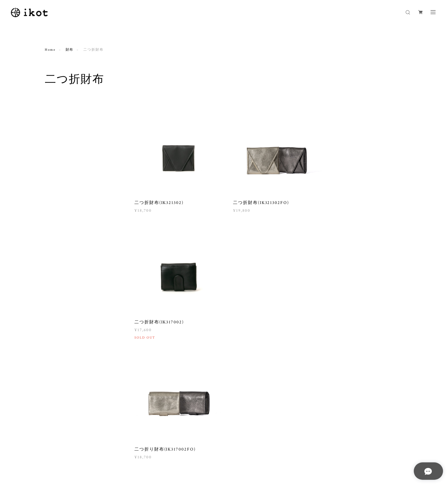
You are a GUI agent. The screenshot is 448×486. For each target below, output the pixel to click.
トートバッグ (61, 166)
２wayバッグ (60, 194)
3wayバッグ (59, 158)
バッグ (51, 116)
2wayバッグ (59, 150)
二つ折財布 (59, 237)
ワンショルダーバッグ (68, 142)
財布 (70, 50)
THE (54, 202)
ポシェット (59, 134)
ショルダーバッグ (64, 126)
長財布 (55, 229)
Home (50, 50)
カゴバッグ (56, 184)
